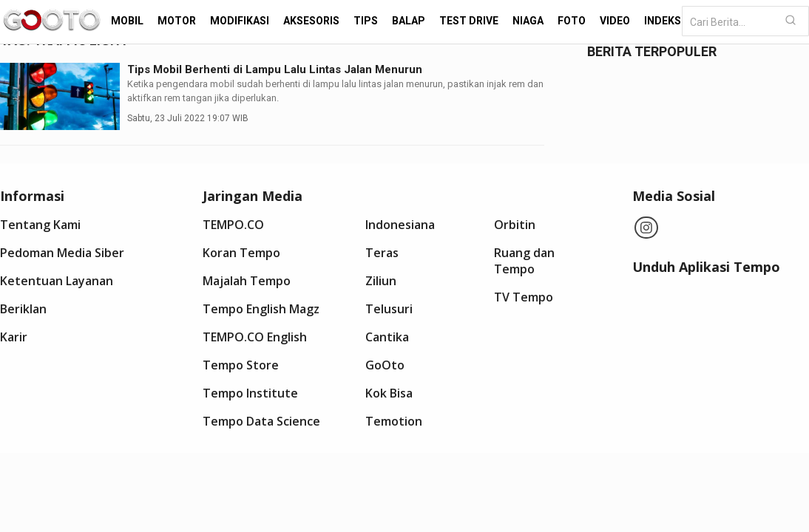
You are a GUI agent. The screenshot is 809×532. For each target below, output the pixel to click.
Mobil (127, 21)
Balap (409, 21)
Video (615, 21)
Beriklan (23, 309)
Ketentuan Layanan (57, 281)
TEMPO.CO (233, 225)
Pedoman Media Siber (62, 253)
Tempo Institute (250, 393)
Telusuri (389, 309)
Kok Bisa (389, 393)
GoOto (385, 365)
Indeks (663, 21)
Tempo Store (241, 365)
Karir (14, 337)
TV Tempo (524, 297)
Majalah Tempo (247, 281)
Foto (572, 21)
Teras (382, 253)
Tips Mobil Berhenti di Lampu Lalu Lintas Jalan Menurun (275, 69)
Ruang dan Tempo (524, 261)
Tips (366, 21)
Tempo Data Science (261, 421)
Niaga (528, 21)
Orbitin (515, 225)
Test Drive (469, 21)
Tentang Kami (40, 225)
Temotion (394, 421)
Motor (177, 21)
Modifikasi (240, 21)
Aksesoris (311, 21)
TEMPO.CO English (255, 337)
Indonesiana (400, 225)
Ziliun (381, 281)
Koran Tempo (241, 253)
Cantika (387, 337)
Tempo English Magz (261, 309)
